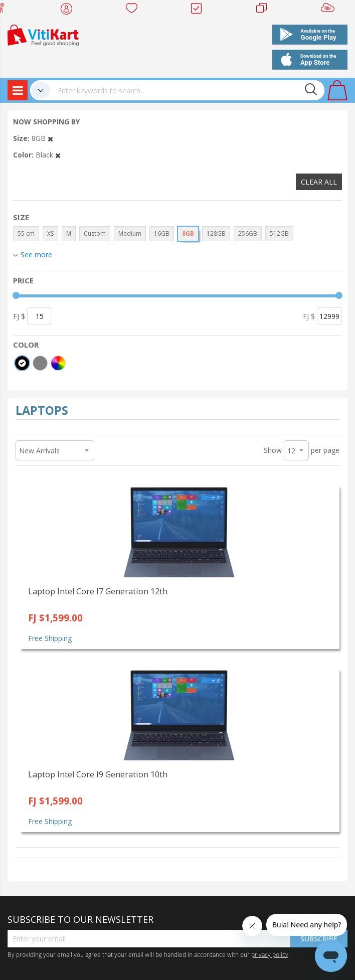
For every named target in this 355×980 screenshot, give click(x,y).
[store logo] (43, 34)
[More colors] (58, 363)
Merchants (265, 10)
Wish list (135, 10)
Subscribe (319, 939)
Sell (330, 10)
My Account (69, 10)
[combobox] (187, 90)
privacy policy (270, 954)
